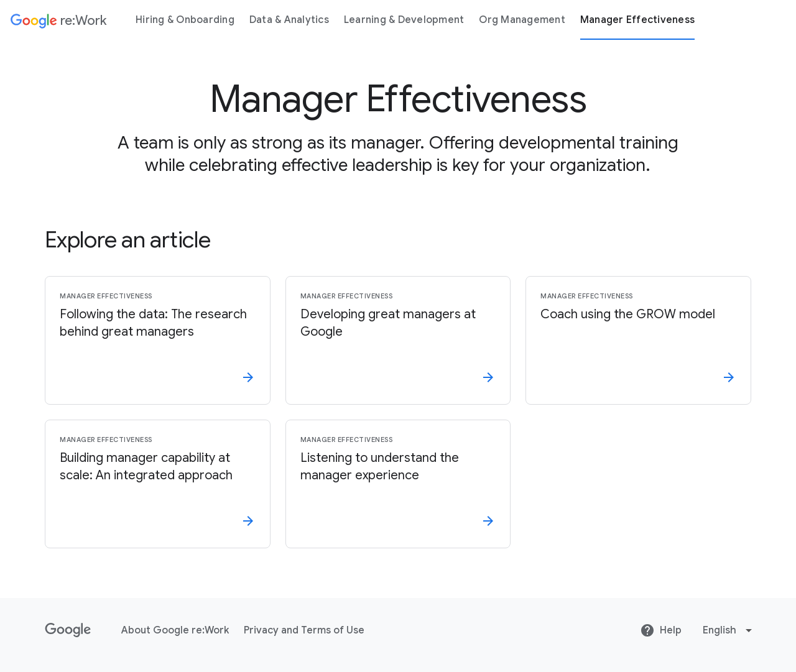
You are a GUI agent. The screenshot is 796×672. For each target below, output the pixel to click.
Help (661, 630)
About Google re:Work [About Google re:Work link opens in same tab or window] (175, 630)
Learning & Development (404, 20)
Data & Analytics (289, 20)
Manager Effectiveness (637, 20)
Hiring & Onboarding (185, 20)
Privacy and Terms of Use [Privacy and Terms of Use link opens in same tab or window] (304, 630)
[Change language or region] (729, 630)
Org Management (522, 20)
